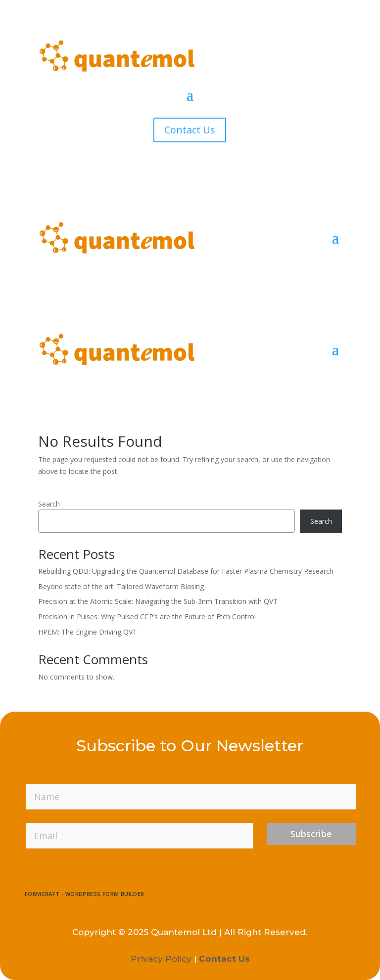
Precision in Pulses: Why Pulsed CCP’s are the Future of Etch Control (147, 617)
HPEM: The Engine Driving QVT (88, 632)
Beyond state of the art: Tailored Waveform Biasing (121, 586)
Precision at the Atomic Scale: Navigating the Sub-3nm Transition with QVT (158, 601)
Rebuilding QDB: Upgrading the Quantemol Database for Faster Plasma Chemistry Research (186, 571)
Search (49, 504)
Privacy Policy (161, 959)
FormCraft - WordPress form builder (85, 894)
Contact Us (190, 130)
